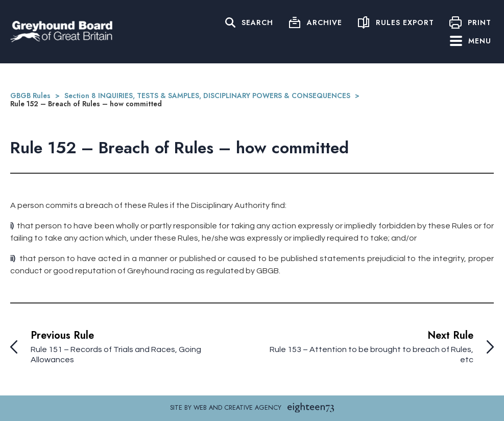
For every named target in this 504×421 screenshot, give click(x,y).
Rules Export (405, 22)
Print (479, 22)
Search (257, 22)
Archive (325, 22)
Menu (471, 41)
